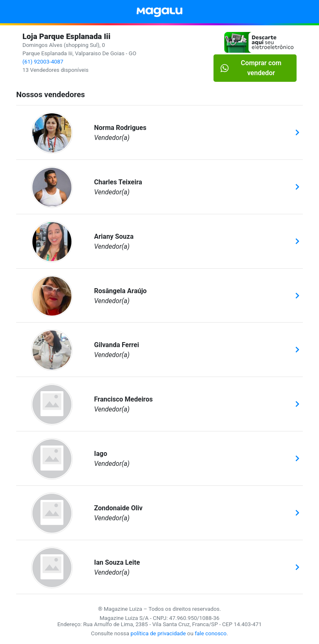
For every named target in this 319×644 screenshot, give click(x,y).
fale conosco (211, 633)
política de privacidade (158, 633)
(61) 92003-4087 (43, 62)
